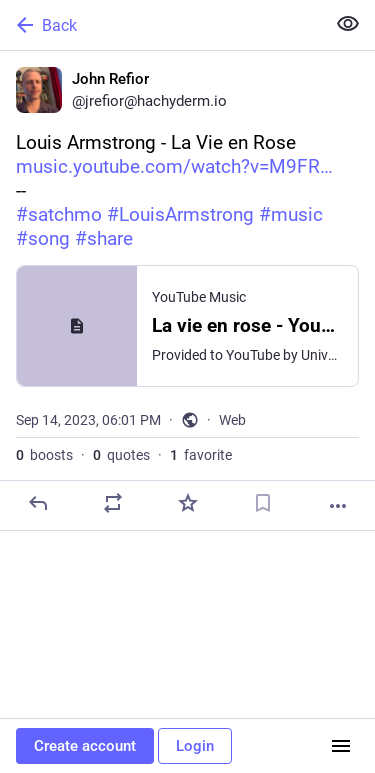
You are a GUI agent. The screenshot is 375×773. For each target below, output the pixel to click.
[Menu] (341, 746)
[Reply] (38, 503)
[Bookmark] (263, 503)
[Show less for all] (348, 24)
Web (232, 420)
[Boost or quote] (113, 503)
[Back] (160, 25)
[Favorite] (188, 503)
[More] (338, 506)
